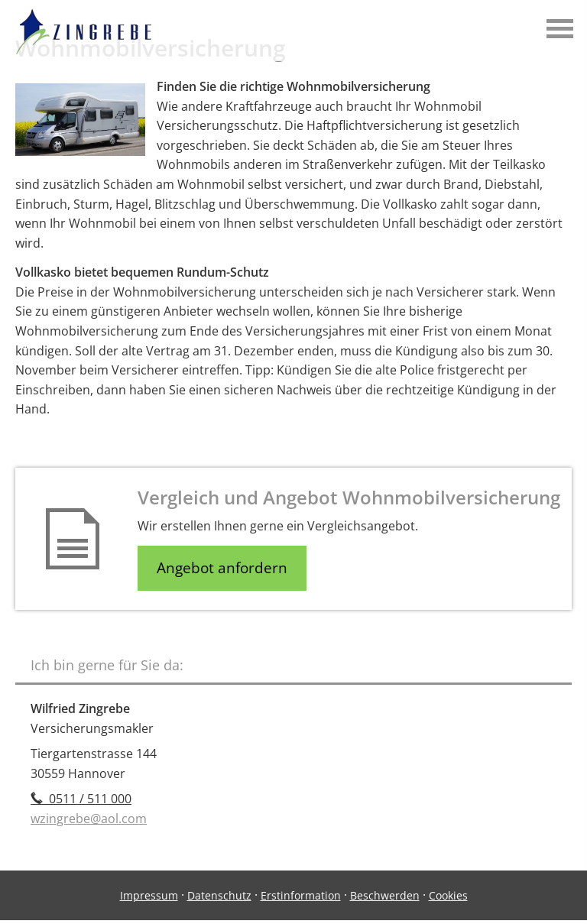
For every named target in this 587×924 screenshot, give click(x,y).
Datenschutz (219, 895)
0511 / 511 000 (81, 799)
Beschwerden (385, 895)
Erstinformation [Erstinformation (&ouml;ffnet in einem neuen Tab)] (301, 895)
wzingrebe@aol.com (89, 819)
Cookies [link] (448, 895)
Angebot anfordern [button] (222, 568)
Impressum (149, 895)
